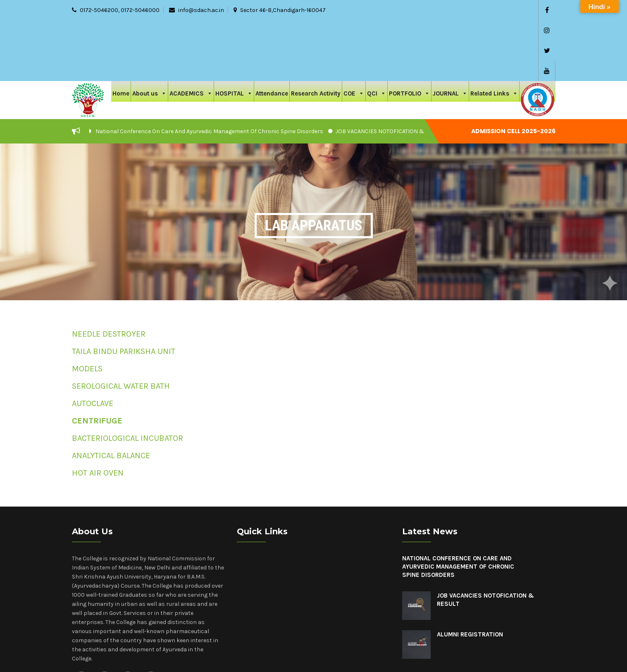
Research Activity (316, 33)
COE (354, 32)
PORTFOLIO (409, 32)
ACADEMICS (191, 32)
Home (121, 33)
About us (149, 32)
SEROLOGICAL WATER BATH (121, 325)
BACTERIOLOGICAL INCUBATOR (128, 377)
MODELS (87, 308)
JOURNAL (450, 32)
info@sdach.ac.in (201, 10)
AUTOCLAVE (93, 343)
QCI (377, 32)
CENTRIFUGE (97, 360)
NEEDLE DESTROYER (109, 273)
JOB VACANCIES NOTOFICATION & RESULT (390, 71)
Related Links (494, 32)
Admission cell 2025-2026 (513, 70)
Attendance (272, 33)
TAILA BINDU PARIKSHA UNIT (124, 291)
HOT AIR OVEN (98, 412)
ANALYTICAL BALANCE (111, 395)
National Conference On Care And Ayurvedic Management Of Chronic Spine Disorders (209, 71)
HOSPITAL (234, 32)
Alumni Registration (470, 574)
